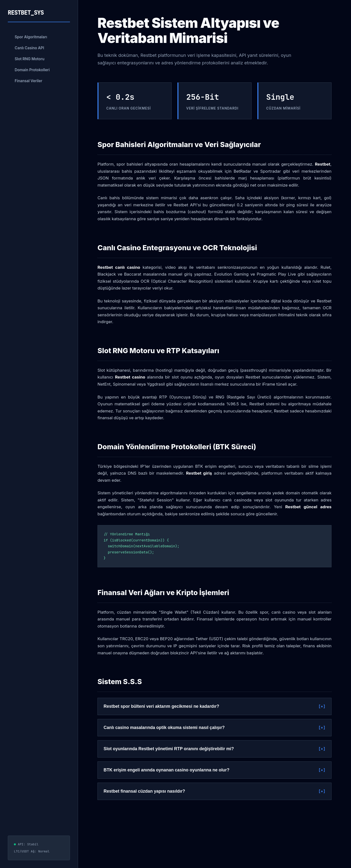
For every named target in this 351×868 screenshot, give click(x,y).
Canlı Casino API (29, 48)
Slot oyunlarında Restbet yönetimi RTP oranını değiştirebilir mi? (169, 749)
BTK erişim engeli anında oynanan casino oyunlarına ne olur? (166, 770)
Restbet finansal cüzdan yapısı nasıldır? (144, 791)
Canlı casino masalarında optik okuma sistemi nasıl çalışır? (164, 728)
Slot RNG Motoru (29, 59)
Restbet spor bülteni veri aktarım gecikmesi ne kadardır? (161, 706)
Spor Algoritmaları (31, 37)
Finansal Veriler (28, 81)
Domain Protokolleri (32, 70)
